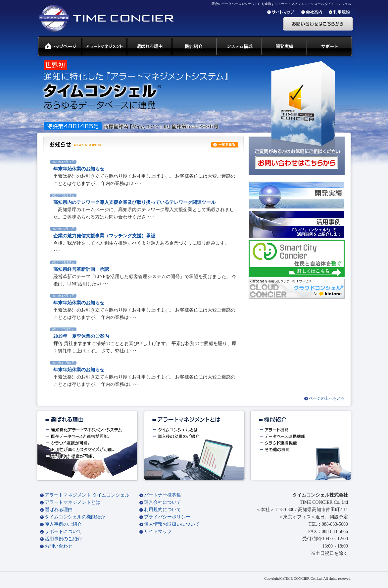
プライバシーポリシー (167, 517)
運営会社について (163, 502)
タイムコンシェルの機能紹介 (75, 517)
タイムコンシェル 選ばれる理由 (149, 47)
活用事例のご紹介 (63, 539)
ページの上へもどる (327, 398)
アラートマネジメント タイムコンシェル (87, 495)
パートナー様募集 (163, 495)
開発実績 (284, 47)
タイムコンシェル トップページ (57, 47)
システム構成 (239, 47)
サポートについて (63, 531)
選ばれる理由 (59, 510)
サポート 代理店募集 (331, 47)
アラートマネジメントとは (73, 502)
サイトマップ (158, 531)
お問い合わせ (59, 546)
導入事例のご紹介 (63, 524)
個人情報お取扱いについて (172, 524)
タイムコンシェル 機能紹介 (194, 47)
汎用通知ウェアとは (104, 47)
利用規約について (163, 510)
